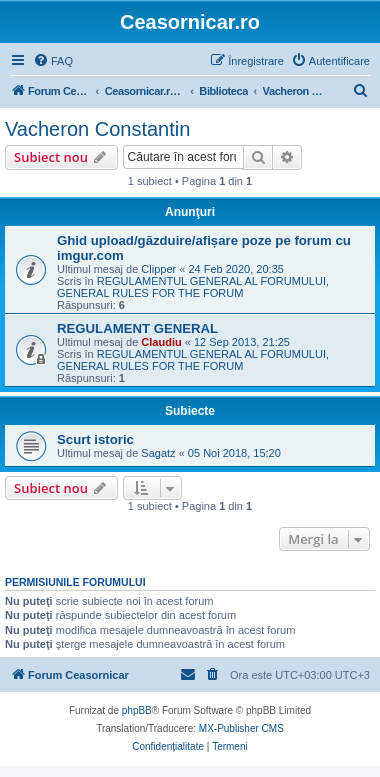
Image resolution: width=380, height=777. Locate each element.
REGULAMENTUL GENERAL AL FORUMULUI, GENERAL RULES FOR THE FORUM (193, 287)
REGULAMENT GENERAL (137, 328)
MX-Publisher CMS (241, 728)
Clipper (158, 269)
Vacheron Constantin (97, 129)
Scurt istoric (95, 439)
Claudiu (161, 342)
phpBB (137, 710)
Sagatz (158, 453)
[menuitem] (53, 61)
